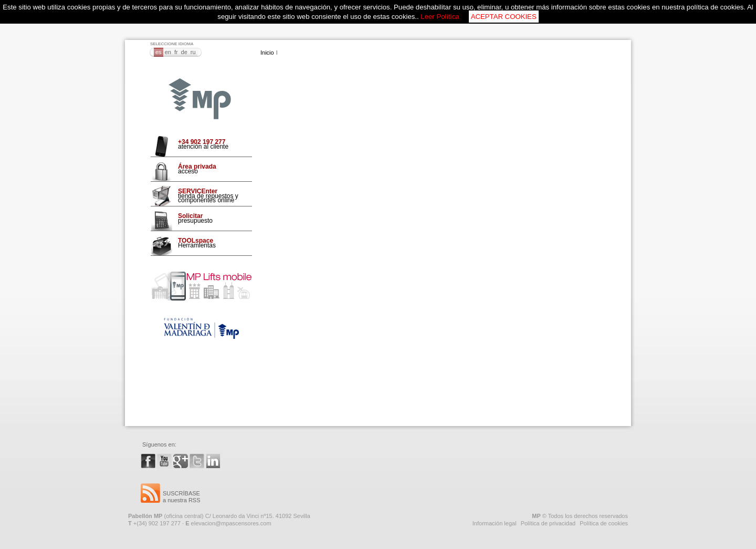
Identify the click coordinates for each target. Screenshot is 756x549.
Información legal (495, 523)
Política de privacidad (548, 523)
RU (193, 52)
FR (176, 52)
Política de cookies (604, 523)
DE (184, 52)
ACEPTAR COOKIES (504, 17)
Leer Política (440, 17)
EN (168, 52)
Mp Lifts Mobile (201, 286)
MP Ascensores (200, 99)
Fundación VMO (201, 329)
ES (159, 52)
